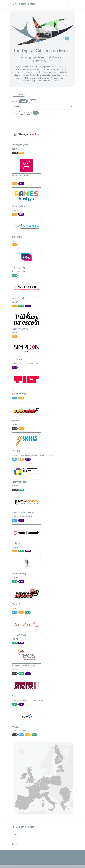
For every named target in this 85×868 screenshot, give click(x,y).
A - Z (33, 101)
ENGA (21, 153)
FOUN (15, 153)
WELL (15, 398)
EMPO (15, 275)
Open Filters (19, 95)
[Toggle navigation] (70, 4)
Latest (23, 101)
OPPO (21, 184)
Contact (15, 835)
